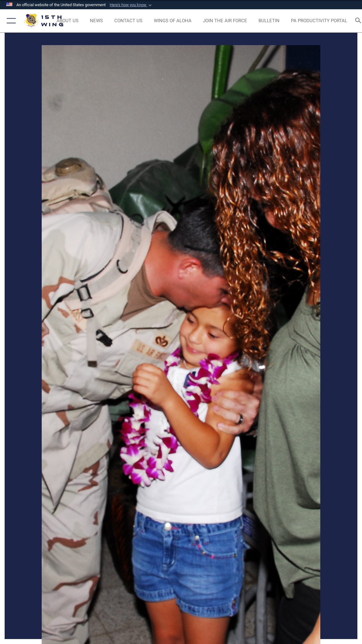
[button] (131, 5)
